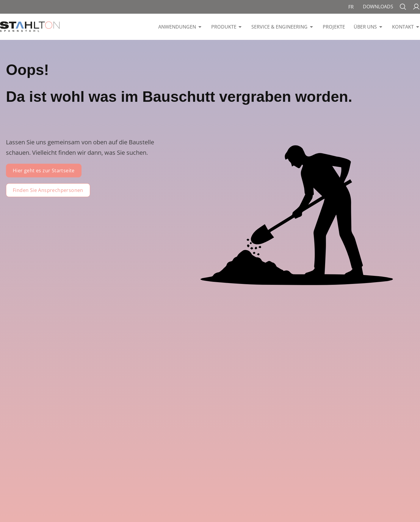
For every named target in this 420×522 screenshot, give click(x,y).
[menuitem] (351, 7)
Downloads (378, 7)
